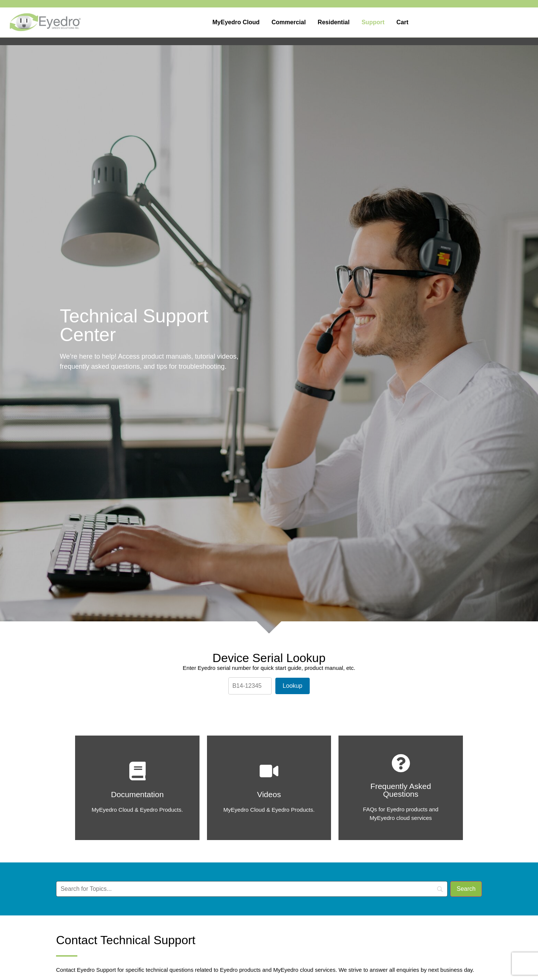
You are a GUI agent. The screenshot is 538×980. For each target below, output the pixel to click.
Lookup (293, 686)
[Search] (466, 889)
